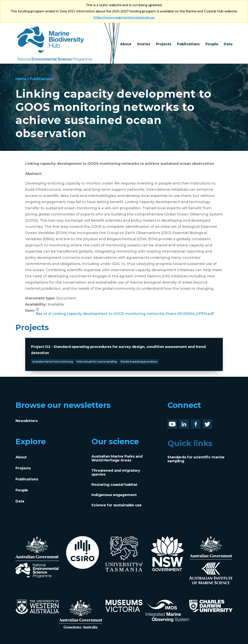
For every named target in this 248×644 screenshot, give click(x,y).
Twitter (209, 422)
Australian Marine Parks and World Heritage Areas (117, 458)
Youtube (175, 422)
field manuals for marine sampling (97, 362)
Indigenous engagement (114, 495)
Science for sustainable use (117, 505)
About (126, 44)
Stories (143, 44)
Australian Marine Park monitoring (53, 362)
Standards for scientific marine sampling (196, 459)
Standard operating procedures (139, 362)
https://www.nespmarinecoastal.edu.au (124, 18)
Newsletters (27, 421)
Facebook (200, 422)
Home (21, 79)
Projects (164, 44)
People (212, 44)
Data (228, 44)
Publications (188, 44)
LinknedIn (188, 422)
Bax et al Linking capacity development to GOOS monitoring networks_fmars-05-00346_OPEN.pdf (125, 314)
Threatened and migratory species (116, 472)
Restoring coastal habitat (114, 485)
